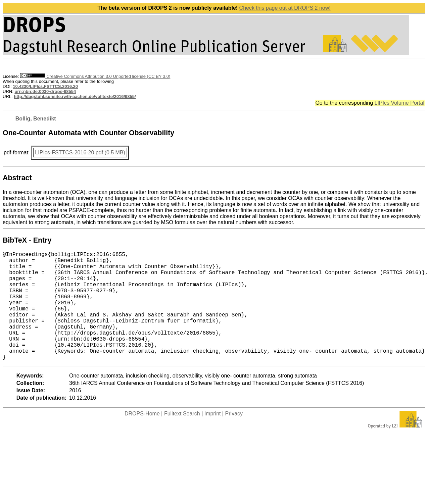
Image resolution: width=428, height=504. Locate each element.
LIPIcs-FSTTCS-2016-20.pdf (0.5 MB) (80, 153)
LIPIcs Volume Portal (399, 103)
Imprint (213, 438)
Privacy (234, 438)
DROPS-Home (142, 438)
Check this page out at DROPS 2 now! (285, 8)
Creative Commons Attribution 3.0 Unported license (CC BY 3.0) (95, 76)
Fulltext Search (182, 438)
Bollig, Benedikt (36, 119)
